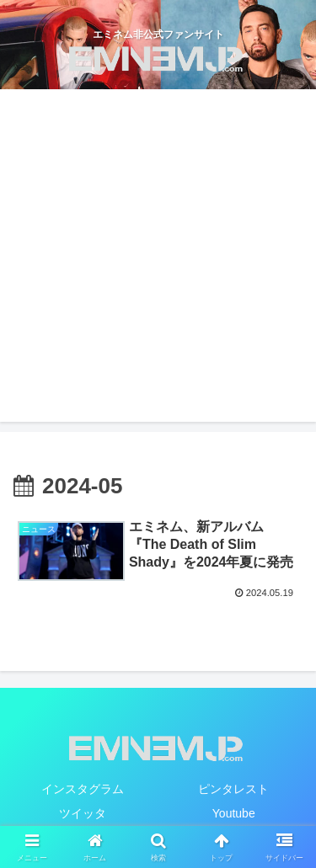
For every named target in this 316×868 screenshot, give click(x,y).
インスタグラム (83, 789)
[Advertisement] (158, 256)
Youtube (234, 813)
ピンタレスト (233, 789)
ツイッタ (83, 813)
